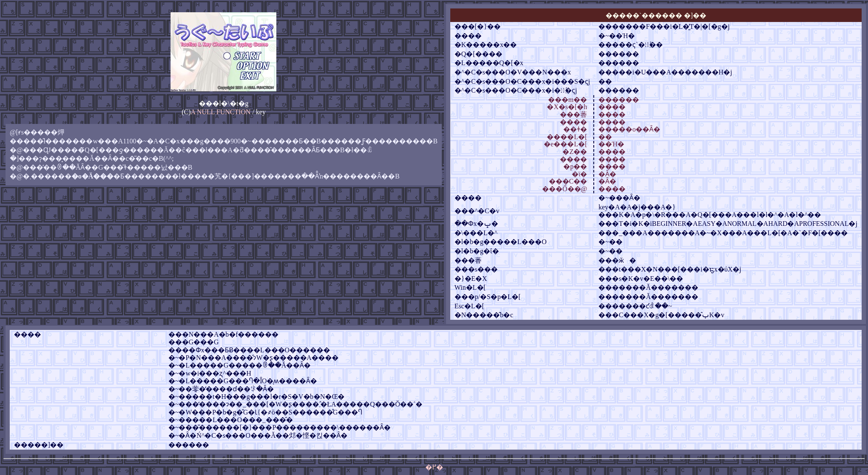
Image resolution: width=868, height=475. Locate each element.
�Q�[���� (478, 54)
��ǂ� (575, 129)
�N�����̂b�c (484, 315)
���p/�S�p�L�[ (488, 297)
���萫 (573, 114)
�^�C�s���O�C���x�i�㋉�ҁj (516, 90)
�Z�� (575, 152)
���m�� (568, 100)
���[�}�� (478, 26)
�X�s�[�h (567, 107)
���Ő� (558, 189)
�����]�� (39, 445)
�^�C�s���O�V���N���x (513, 72)
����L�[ (567, 137)
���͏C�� (568, 181)
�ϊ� (579, 174)
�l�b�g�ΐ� (477, 251)
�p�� (575, 166)
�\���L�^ (476, 233)
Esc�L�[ (469, 306)
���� (468, 36)
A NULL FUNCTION (221, 112)
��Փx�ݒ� (476, 224)
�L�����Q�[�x (489, 63)
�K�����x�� (486, 45)
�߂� (434, 467)
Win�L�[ (470, 287)
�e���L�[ (565, 144)
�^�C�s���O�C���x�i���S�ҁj (522, 81)
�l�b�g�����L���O (501, 242)
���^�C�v (477, 211)
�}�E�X (471, 279)
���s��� (476, 269)
